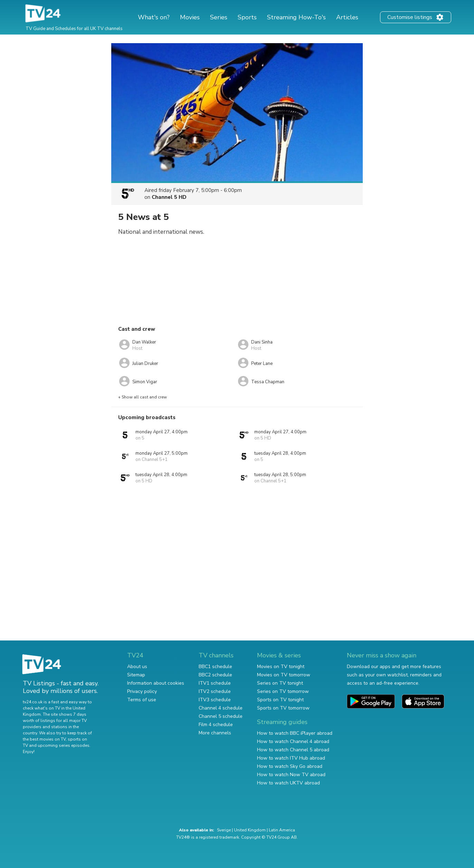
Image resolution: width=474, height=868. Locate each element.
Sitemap (136, 675)
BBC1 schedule (215, 667)
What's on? (154, 17)
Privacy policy (142, 691)
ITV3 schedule (215, 700)
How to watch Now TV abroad (291, 775)
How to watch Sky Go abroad (290, 766)
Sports (247, 17)
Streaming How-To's (296, 17)
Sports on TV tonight (280, 700)
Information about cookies (156, 683)
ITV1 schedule (215, 683)
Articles (347, 17)
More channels (215, 733)
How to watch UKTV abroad (288, 783)
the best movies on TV (44, 739)
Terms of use (142, 700)
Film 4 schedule (216, 725)
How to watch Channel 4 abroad (293, 741)
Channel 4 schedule (221, 708)
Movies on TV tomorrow (284, 675)
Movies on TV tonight (281, 667)
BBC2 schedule (215, 675)
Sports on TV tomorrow (283, 708)
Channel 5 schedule (221, 716)
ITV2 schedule (215, 691)
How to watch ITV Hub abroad (291, 758)
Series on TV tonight (280, 683)
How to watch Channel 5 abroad (293, 750)
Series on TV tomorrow (283, 691)
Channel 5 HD (169, 197)
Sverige (224, 830)
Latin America (282, 830)
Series (219, 17)
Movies (190, 17)
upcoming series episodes (64, 745)
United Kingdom (250, 830)
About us (137, 667)
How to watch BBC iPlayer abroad (295, 733)
